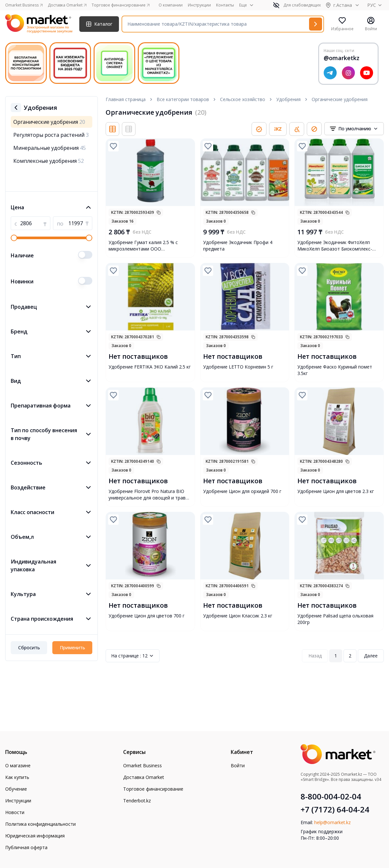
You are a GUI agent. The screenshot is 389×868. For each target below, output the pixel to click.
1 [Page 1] (336, 656)
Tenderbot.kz (137, 801)
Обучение (16, 789)
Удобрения (288, 99)
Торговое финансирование (153, 789)
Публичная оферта (26, 847)
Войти (238, 765)
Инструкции (199, 5)
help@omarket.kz (332, 822)
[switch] (85, 255)
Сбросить (29, 648)
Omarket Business (143, 765)
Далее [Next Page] (371, 656)
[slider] (14, 238)
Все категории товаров (183, 99)
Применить (72, 648)
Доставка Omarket (144, 777)
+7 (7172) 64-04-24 (335, 810)
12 (133, 656)
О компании (171, 5)
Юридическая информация (35, 836)
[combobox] (354, 129)
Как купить (17, 777)
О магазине (18, 765)
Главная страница (126, 99)
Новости (15, 812)
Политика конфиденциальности (40, 824)
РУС (376, 5)
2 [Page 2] (350, 656)
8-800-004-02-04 (331, 797)
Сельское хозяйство (243, 99)
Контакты (225, 5)
